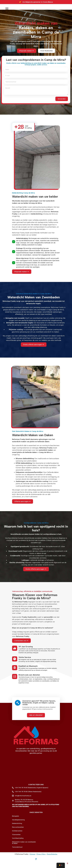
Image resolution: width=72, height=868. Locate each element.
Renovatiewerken (18, 834)
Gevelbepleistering (18, 827)
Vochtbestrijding (18, 845)
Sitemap (32, 861)
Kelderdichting (17, 831)
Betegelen (16, 823)
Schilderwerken (17, 838)
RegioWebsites (52, 861)
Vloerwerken (16, 842)
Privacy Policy (41, 861)
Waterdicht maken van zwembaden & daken (24, 850)
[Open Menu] (69, 11)
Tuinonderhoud (17, 854)
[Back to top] (67, 863)
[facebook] (36, 866)
